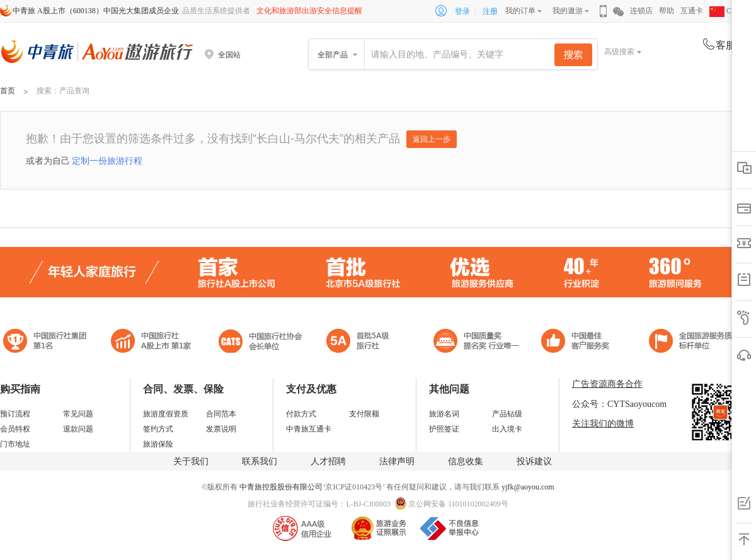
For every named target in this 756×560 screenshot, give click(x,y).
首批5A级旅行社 (151, 342)
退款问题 (78, 429)
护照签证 (444, 429)
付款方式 (301, 414)
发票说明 (221, 429)
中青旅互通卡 (309, 429)
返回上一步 (432, 139)
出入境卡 (507, 429)
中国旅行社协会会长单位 (260, 342)
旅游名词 (444, 414)
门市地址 (15, 444)
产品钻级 (507, 414)
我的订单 (520, 11)
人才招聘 (328, 461)
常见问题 (78, 414)
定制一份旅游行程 (107, 161)
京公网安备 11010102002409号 (458, 504)
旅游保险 (158, 444)
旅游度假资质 (166, 414)
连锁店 (641, 11)
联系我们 (260, 461)
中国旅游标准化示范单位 (579, 342)
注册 (490, 11)
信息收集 (466, 461)
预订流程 (15, 414)
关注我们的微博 (603, 424)
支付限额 (364, 414)
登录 (462, 11)
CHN (726, 11)
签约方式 (158, 429)
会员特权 (15, 429)
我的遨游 (568, 11)
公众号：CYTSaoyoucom (619, 404)
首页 (8, 91)
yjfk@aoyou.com (528, 487)
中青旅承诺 (695, 342)
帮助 (667, 11)
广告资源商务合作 (607, 384)
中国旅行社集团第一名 (47, 342)
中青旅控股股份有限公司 (281, 487)
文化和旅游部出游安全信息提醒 (309, 11)
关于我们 (191, 461)
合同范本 (221, 414)
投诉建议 (534, 461)
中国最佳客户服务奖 (477, 342)
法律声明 (397, 461)
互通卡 (692, 11)
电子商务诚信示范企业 (363, 342)
